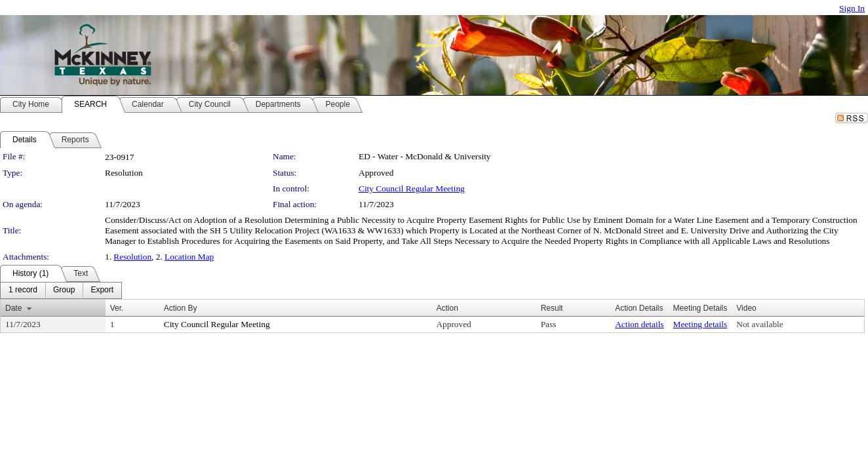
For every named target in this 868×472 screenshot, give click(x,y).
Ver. (117, 308)
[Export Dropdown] (102, 290)
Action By (181, 308)
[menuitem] (23, 290)
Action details (639, 324)
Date (13, 308)
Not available (759, 324)
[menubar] (61, 290)
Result (552, 308)
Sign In (852, 8)
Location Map (189, 257)
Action (447, 308)
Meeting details (700, 324)
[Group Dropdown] (64, 290)
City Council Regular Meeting (412, 188)
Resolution (132, 257)
